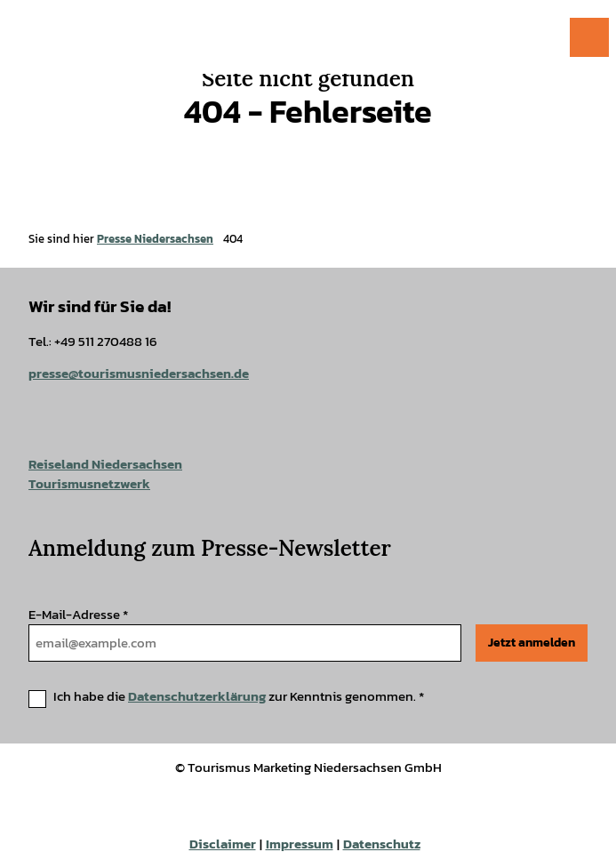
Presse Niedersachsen (155, 239)
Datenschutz (382, 844)
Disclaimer (223, 844)
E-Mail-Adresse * (78, 615)
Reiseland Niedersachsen (105, 464)
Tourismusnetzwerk (89, 484)
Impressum (300, 844)
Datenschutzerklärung (197, 696)
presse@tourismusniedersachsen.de (139, 374)
